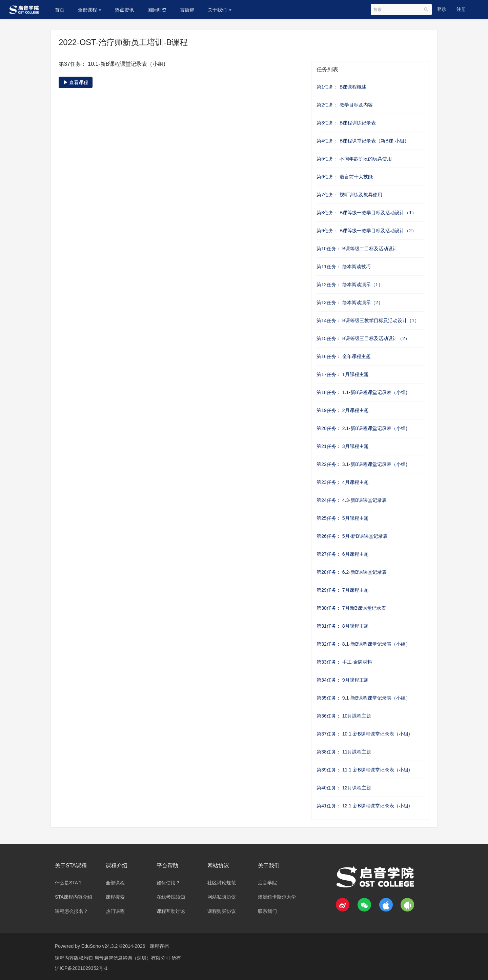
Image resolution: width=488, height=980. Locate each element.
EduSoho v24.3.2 (99, 946)
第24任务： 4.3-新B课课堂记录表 (352, 500)
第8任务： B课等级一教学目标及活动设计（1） (367, 213)
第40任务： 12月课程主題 (344, 788)
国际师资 (157, 10)
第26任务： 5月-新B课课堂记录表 (352, 536)
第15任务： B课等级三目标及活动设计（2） (363, 338)
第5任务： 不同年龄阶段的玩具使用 (354, 159)
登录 (442, 9)
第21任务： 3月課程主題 (342, 446)
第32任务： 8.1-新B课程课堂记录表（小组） (363, 644)
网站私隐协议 (222, 897)
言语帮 (187, 10)
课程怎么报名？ (72, 911)
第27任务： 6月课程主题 (342, 554)
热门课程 (115, 911)
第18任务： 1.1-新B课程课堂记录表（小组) (362, 392)
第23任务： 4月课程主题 (342, 482)
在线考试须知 (171, 897)
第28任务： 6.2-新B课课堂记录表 (352, 572)
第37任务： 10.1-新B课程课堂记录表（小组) (363, 734)
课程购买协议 (222, 911)
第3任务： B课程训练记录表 (346, 123)
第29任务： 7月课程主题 (342, 590)
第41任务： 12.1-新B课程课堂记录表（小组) (363, 806)
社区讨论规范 (222, 883)
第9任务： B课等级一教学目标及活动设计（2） (367, 231)
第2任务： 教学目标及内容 (345, 105)
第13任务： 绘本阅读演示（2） (350, 302)
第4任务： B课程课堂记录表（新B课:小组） (363, 141)
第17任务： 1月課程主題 (342, 374)
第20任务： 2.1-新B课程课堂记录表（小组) (362, 428)
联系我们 (267, 911)
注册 (461, 9)
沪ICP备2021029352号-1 (81, 968)
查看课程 (76, 82)
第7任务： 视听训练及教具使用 (349, 195)
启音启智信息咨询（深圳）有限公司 (133, 958)
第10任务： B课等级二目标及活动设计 (357, 249)
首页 (60, 10)
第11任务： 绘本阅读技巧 (343, 267)
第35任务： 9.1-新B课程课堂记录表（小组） (363, 698)
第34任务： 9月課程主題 (342, 680)
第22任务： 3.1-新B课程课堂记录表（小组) (362, 464)
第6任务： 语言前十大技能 (345, 177)
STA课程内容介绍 (74, 897)
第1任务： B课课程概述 (341, 87)
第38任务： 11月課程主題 (344, 752)
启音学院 (267, 883)
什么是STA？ (69, 883)
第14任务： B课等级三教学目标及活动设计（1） (368, 320)
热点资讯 (124, 10)
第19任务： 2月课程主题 (342, 410)
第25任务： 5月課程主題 (342, 518)
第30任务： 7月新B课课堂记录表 (351, 608)
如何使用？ (168, 883)
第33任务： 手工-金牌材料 (344, 662)
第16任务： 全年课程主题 (343, 356)
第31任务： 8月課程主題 (342, 626)
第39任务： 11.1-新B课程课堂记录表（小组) (363, 770)
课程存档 (159, 946)
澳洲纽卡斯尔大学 (277, 897)
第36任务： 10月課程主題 (344, 716)
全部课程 (90, 10)
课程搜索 (115, 897)
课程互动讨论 (171, 911)
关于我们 (220, 10)
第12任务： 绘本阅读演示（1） (350, 285)
